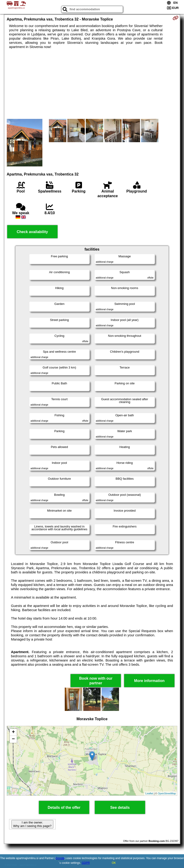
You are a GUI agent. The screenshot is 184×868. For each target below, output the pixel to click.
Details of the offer (64, 808)
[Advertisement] (92, 84)
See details (120, 808)
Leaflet (149, 793)
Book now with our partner (96, 681)
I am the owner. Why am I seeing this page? (32, 824)
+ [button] (13, 732)
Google (60, 858)
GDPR (86, 863)
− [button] (13, 739)
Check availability (32, 232)
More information (149, 681)
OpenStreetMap (167, 793)
